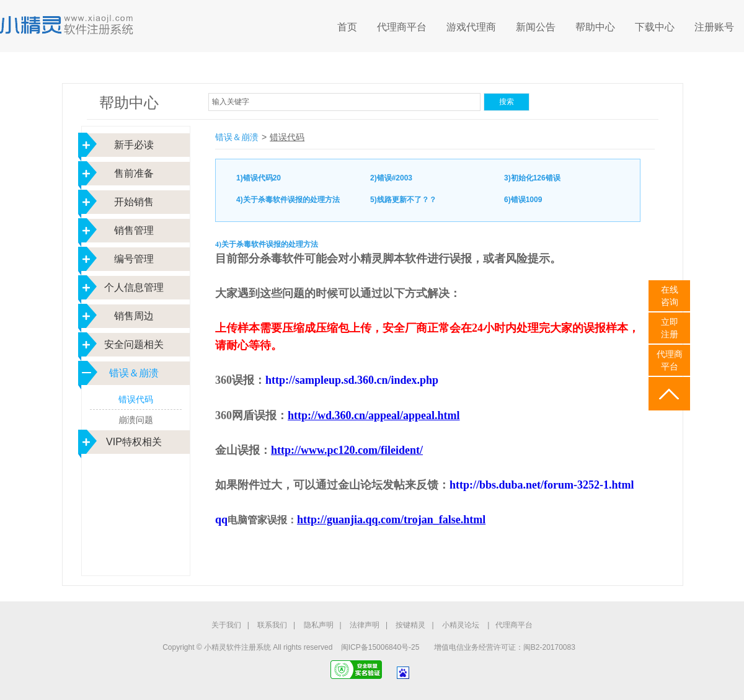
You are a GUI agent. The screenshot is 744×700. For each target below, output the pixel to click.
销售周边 (134, 316)
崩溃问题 (136, 420)
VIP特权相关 (134, 442)
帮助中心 (595, 27)
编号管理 (134, 259)
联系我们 (272, 625)
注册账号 (714, 27)
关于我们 (226, 625)
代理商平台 (402, 27)
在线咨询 (670, 296)
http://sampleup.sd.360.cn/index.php (352, 380)
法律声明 (365, 625)
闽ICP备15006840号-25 (380, 647)
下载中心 (655, 27)
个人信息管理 (134, 287)
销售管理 (134, 230)
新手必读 (134, 145)
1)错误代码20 (259, 178)
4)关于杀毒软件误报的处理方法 (288, 200)
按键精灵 (410, 625)
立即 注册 (670, 328)
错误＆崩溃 (134, 373)
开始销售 (134, 202)
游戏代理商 (471, 27)
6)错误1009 (523, 200)
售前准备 (134, 173)
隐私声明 (319, 625)
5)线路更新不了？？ (403, 200)
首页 (347, 27)
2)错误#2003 (391, 178)
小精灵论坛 (461, 625)
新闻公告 (536, 27)
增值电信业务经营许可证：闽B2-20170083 (505, 647)
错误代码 (136, 399)
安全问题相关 (134, 344)
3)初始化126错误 (532, 178)
